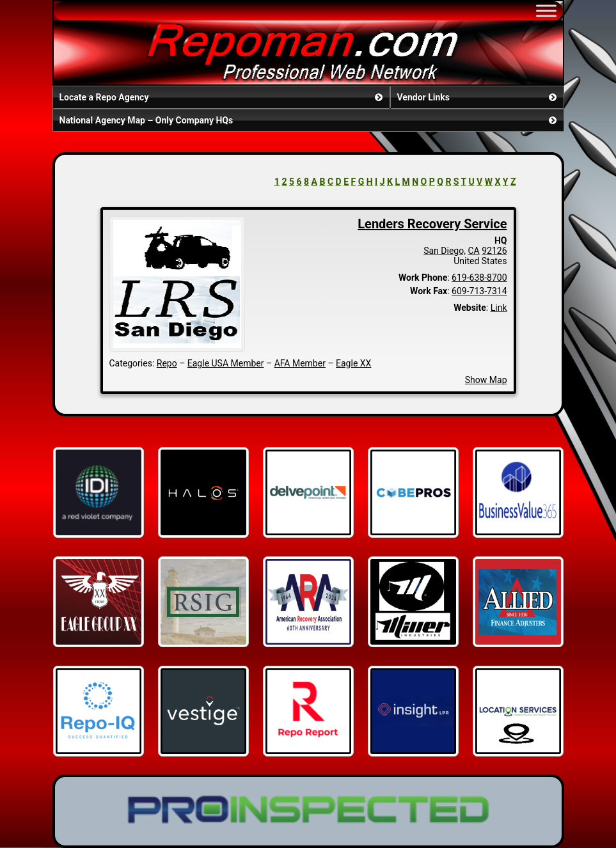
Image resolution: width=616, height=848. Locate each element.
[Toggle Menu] (546, 11)
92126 (494, 251)
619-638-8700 (479, 278)
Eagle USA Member (226, 363)
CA (473, 251)
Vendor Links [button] (478, 97)
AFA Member (300, 363)
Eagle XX (353, 363)
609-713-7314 (479, 291)
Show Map (486, 380)
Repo (167, 363)
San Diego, (445, 251)
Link (499, 308)
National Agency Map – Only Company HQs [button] (309, 120)
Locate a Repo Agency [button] (222, 97)
